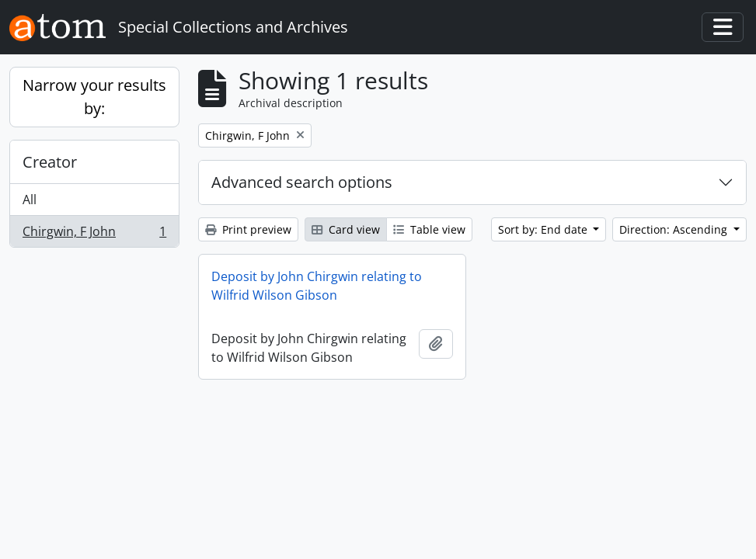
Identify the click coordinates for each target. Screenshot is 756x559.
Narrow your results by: (94, 97)
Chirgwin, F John (94, 234)
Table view (429, 229)
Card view (346, 229)
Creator (50, 162)
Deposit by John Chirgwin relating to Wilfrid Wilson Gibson (317, 286)
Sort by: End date (544, 229)
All (30, 200)
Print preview (248, 229)
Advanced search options (302, 182)
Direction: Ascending (675, 229)
